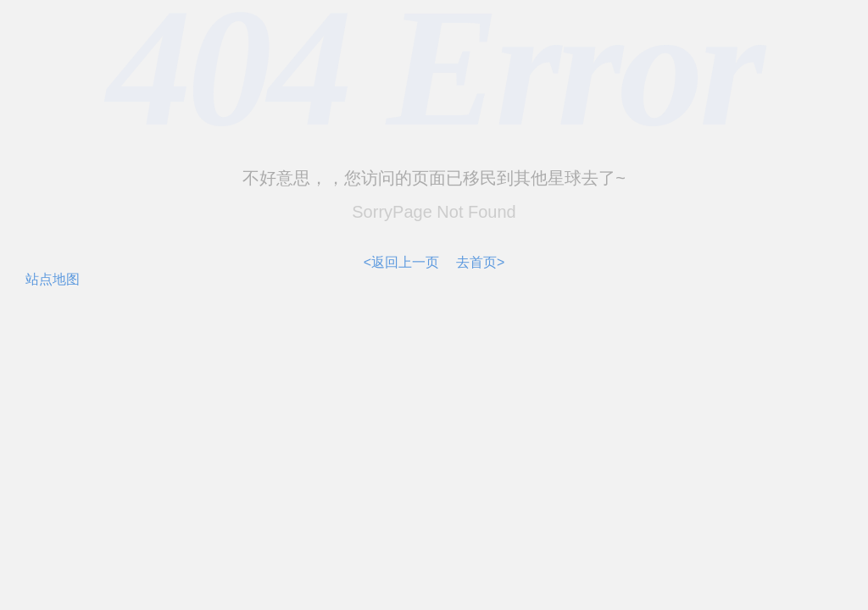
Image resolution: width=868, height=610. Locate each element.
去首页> (480, 262)
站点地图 (53, 279)
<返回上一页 (401, 262)
